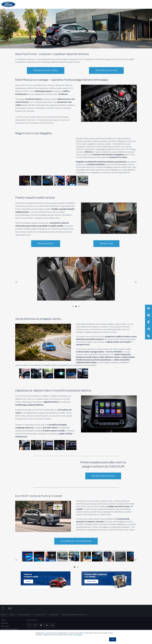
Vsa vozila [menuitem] (4, 623)
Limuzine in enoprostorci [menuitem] (9, 629)
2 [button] (76, 306)
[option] (24, 181)
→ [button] (136, 282)
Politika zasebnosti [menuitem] (24, 615)
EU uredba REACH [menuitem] (40, 615)
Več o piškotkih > (78, 635)
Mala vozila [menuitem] (5, 626)
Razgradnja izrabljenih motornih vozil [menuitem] (74, 615)
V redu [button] (113, 639)
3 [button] (79, 306)
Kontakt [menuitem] (4, 615)
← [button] (16, 282)
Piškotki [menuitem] (12, 615)
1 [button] (73, 306)
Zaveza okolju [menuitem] (54, 615)
